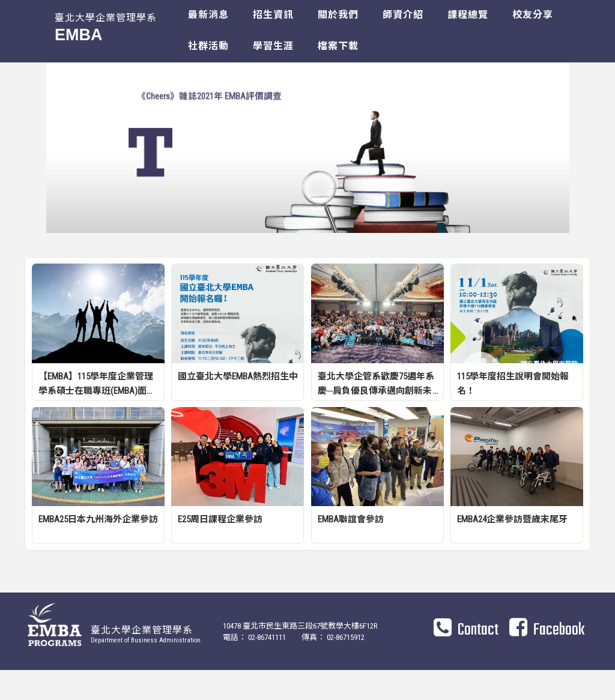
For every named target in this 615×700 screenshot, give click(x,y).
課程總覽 (468, 15)
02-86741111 (267, 667)
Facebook (547, 660)
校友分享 (533, 15)
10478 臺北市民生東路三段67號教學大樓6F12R (301, 656)
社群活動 (208, 46)
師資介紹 (403, 15)
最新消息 (208, 15)
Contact (466, 660)
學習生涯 (273, 46)
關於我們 (338, 15)
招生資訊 (273, 15)
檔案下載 (338, 46)
